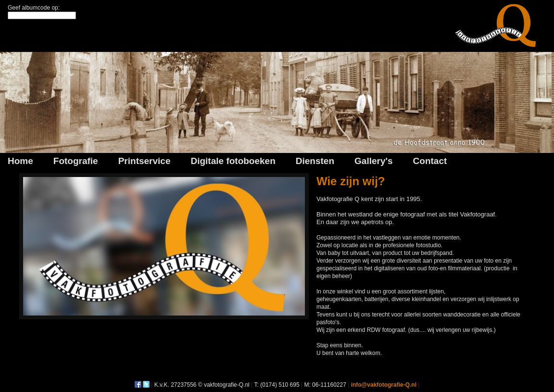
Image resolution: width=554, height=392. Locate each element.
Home (20, 161)
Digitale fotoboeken (233, 161)
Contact (430, 161)
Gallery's (374, 161)
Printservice (145, 161)
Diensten (315, 161)
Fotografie (76, 161)
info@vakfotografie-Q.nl (384, 385)
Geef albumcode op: (34, 8)
